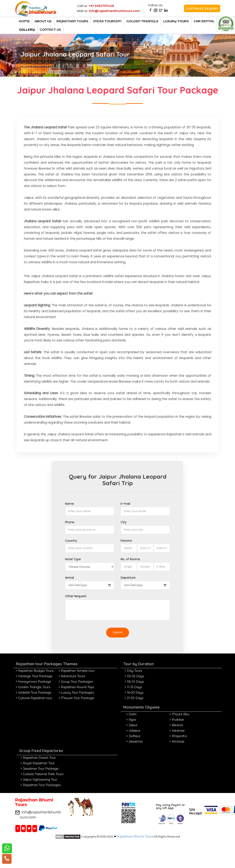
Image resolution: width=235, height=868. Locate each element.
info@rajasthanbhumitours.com (114, 11)
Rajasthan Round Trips (77, 687)
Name (69, 504)
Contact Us (50, 30)
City (124, 522)
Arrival (69, 578)
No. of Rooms (130, 559)
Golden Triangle (142, 21)
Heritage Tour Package (35, 676)
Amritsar (178, 742)
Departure (128, 578)
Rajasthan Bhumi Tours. (135, 836)
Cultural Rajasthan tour (35, 698)
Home (24, 21)
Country (71, 541)
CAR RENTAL (204, 21)
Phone (70, 522)
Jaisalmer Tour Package (41, 769)
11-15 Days (134, 687)
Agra (132, 720)
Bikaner (178, 725)
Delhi (133, 714)
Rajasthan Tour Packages (42, 785)
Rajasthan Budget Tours (36, 671)
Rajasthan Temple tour (78, 671)
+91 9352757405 (101, 6)
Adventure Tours (73, 676)
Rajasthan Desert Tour (39, 758)
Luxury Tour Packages (77, 693)
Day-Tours (134, 671)
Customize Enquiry (202, 9)
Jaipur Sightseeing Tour (40, 780)
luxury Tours (176, 21)
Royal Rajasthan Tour (39, 763)
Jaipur (133, 725)
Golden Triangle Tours (34, 687)
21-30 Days (135, 698)
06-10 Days (135, 682)
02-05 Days (135, 676)
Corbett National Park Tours (43, 774)
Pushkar (178, 720)
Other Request (76, 596)
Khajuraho (179, 736)
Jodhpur (135, 736)
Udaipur (134, 731)
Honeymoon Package (35, 682)
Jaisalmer (136, 742)
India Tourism (107, 21)
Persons (126, 541)
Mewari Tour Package (78, 698)
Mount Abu (181, 714)
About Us (43, 21)
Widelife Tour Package (35, 693)
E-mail (125, 504)
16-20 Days (135, 693)
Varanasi (178, 731)
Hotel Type (73, 559)
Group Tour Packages (77, 682)
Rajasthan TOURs (72, 21)
